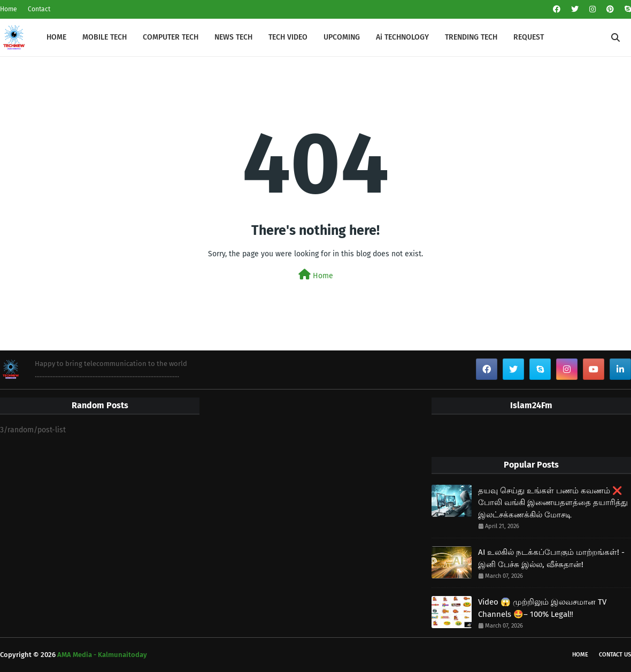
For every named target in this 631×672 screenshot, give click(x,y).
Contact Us (615, 655)
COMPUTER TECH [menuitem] (171, 37)
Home (9, 9)
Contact (39, 9)
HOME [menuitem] (56, 37)
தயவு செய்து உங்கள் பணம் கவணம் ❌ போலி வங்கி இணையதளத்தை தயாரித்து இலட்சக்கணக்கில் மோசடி (553, 503)
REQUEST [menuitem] (529, 37)
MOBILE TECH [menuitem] (105, 37)
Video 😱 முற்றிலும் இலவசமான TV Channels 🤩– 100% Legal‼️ (542, 608)
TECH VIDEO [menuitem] (288, 37)
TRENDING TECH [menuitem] (471, 37)
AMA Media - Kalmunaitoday (102, 655)
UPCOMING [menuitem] (342, 37)
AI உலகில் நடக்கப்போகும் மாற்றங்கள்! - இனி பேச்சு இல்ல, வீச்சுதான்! (551, 558)
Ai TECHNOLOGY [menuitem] (402, 37)
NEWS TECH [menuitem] (233, 37)
